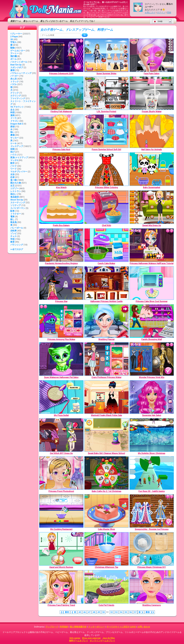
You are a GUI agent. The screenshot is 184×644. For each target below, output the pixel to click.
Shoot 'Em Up (17, 200)
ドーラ (14, 118)
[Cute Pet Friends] (106, 587)
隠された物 (16, 183)
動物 (12, 48)
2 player (14, 37)
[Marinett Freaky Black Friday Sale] (106, 397)
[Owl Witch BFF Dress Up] (61, 435)
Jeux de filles (109, 638)
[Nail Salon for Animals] (152, 131)
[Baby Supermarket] (152, 169)
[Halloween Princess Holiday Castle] (106, 283)
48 (94, 612)
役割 (12, 149)
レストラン (16, 191)
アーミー (15, 53)
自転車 (14, 231)
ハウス (14, 155)
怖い (12, 132)
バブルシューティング (21, 73)
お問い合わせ (144, 627)
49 (99, 612)
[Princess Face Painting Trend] (61, 587)
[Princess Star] (61, 283)
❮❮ (65, 612)
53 (116, 612)
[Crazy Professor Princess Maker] (106, 359)
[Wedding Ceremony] (152, 587)
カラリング (16, 96)
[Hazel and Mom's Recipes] (61, 549)
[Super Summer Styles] (106, 55)
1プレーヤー (16, 34)
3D (12, 39)
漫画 (12, 115)
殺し (12, 219)
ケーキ (14, 143)
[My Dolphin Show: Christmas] (152, 435)
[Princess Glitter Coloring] (106, 169)
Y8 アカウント (17, 107)
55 (126, 612)
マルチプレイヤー (19, 172)
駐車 (12, 211)
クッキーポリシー (97, 627)
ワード (14, 169)
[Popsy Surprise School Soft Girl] (106, 131)
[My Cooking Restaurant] (61, 511)
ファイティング (18, 98)
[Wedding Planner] (106, 321)
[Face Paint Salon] (152, 55)
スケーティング (18, 203)
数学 (12, 163)
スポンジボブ (17, 68)
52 (112, 612)
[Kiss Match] (61, 169)
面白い (14, 194)
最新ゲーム (16, 21)
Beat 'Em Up (16, 65)
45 (80, 612)
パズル (14, 84)
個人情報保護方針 (78, 627)
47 (89, 612)
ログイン (161, 12)
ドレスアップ (17, 146)
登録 (169, 12)
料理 (12, 113)
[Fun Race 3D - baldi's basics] (152, 473)
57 (135, 612)
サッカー (15, 138)
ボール (14, 59)
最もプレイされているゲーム (54, 21)
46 (85, 612)
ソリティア (16, 205)
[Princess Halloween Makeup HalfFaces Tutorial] (152, 245)
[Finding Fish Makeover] (61, 93)
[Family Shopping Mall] (152, 321)
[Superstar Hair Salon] (152, 397)
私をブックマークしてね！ (83, 21)
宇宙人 (14, 42)
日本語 (158, 21)
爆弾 (12, 70)
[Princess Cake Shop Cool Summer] (152, 283)
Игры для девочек (91, 638)
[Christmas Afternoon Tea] (106, 549)
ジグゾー (15, 188)
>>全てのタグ (17, 249)
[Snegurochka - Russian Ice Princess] (152, 511)
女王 (12, 186)
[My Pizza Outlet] (61, 397)
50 (104, 612)
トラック (15, 82)
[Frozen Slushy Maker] (152, 93)
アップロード (52, 627)
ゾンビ (14, 233)
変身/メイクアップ (19, 158)
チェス (14, 236)
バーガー (15, 76)
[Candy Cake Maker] (106, 245)
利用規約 (64, 627)
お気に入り (150, 12)
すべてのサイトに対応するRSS (121, 627)
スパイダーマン (18, 208)
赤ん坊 (14, 79)
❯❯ (150, 612)
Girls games (75, 638)
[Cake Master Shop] (106, 511)
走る (12, 110)
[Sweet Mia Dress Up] (152, 207)
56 (131, 612)
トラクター (16, 214)
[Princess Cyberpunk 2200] (61, 55)
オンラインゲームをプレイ (102, 641)
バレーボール (17, 228)
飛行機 (14, 56)
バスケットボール (19, 62)
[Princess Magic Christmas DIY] (152, 549)
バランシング (17, 245)
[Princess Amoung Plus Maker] (61, 321)
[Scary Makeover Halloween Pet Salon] (61, 359)
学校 (12, 239)
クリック (15, 93)
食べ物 (14, 180)
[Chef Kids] (106, 207)
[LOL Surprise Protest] (106, 93)
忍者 (12, 177)
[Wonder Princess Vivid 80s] (152, 359)
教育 (12, 242)
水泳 (12, 174)
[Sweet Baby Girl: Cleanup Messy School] (106, 435)
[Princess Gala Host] (61, 131)
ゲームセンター (18, 51)
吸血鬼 (14, 222)
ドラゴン (15, 121)
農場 (12, 135)
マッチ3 (14, 160)
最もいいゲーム (31, 21)
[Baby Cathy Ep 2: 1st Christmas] (106, 473)
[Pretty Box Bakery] (61, 207)
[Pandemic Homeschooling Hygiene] (61, 245)
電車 (12, 217)
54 (121, 612)
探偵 (12, 127)
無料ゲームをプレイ (79, 641)
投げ (12, 152)
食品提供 (15, 197)
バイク (14, 166)
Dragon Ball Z (17, 124)
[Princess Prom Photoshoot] (61, 473)
